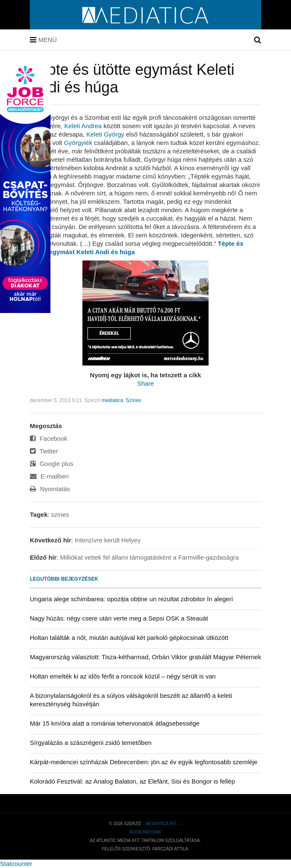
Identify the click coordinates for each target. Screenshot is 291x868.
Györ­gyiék (78, 143)
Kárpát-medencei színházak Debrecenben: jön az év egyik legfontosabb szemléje (144, 762)
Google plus (52, 464)
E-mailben (49, 476)
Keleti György (105, 134)
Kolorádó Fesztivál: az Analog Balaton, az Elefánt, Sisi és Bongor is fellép (132, 781)
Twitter (44, 451)
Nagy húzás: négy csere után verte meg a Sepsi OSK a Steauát (119, 618)
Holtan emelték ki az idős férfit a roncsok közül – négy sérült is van (123, 676)
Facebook (49, 438)
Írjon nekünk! (145, 832)
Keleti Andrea (83, 126)
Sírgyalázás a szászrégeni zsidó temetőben (91, 743)
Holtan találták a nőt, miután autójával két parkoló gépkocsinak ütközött (129, 638)
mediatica (112, 400)
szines (60, 514)
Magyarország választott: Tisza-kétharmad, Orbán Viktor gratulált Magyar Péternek (145, 657)
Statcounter (16, 864)
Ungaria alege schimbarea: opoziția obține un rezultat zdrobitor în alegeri (131, 599)
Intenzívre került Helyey (108, 540)
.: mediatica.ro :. (161, 824)
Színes (134, 400)
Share (145, 383)
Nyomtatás (50, 489)
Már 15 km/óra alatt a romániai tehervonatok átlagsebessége (115, 723)
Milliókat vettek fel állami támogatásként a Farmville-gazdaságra (149, 557)
